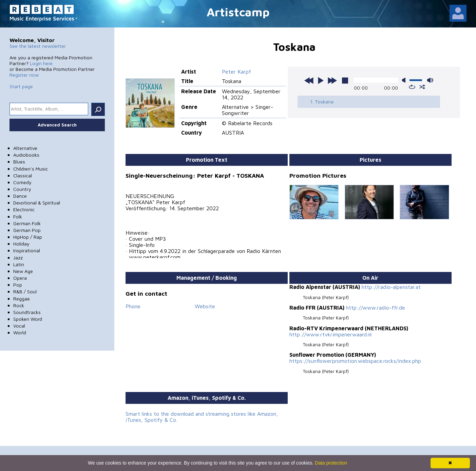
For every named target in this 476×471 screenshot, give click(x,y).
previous (309, 80)
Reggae (22, 299)
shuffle (422, 87)
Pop (18, 285)
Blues (19, 162)
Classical (23, 175)
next (332, 80)
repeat (412, 87)
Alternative (25, 148)
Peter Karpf (236, 72)
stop (345, 80)
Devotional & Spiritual (37, 203)
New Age (23, 271)
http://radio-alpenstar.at (391, 287)
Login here (41, 63)
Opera (20, 278)
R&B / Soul (25, 291)
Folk (18, 217)
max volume (430, 80)
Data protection (331, 463)
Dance (20, 196)
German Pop (27, 230)
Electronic (24, 209)
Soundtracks (27, 312)
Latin (19, 264)
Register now (24, 75)
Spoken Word (28, 319)
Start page (21, 86)
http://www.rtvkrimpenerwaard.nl (330, 334)
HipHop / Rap (28, 237)
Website (205, 306)
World (20, 332)
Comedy (22, 182)
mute (405, 80)
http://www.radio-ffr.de (376, 308)
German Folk (27, 223)
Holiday (21, 244)
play (321, 80)
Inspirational (27, 250)
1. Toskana (322, 102)
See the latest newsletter (38, 46)
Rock (19, 305)
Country (22, 189)
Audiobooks (26, 155)
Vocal (19, 326)
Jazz (18, 258)
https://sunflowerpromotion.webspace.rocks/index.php (355, 361)
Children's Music (31, 169)
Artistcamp (238, 12)
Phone (133, 306)
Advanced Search (57, 125)
